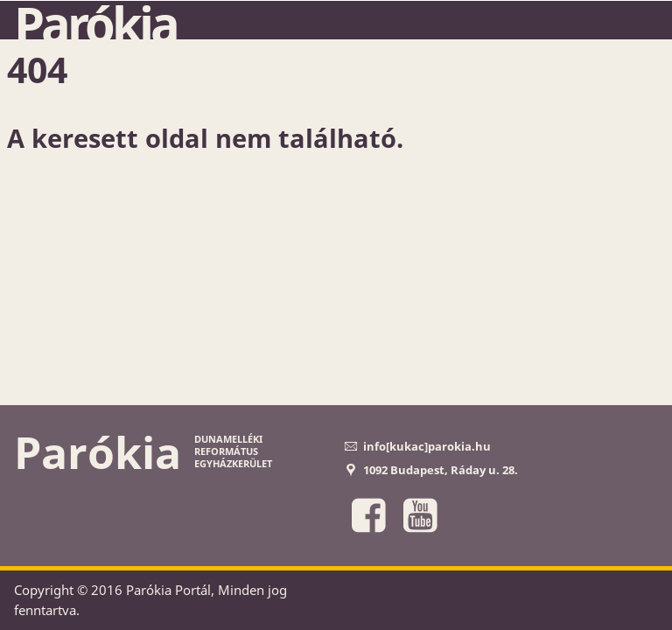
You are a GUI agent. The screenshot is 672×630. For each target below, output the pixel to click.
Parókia (95, 24)
